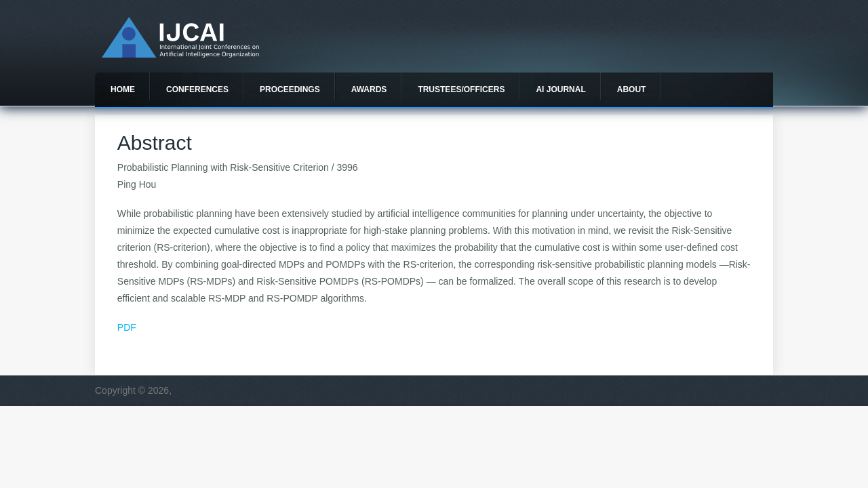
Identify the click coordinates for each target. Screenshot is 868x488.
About (632, 89)
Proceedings (290, 89)
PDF (127, 327)
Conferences (197, 89)
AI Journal (560, 89)
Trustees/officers (461, 89)
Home (123, 89)
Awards (369, 89)
